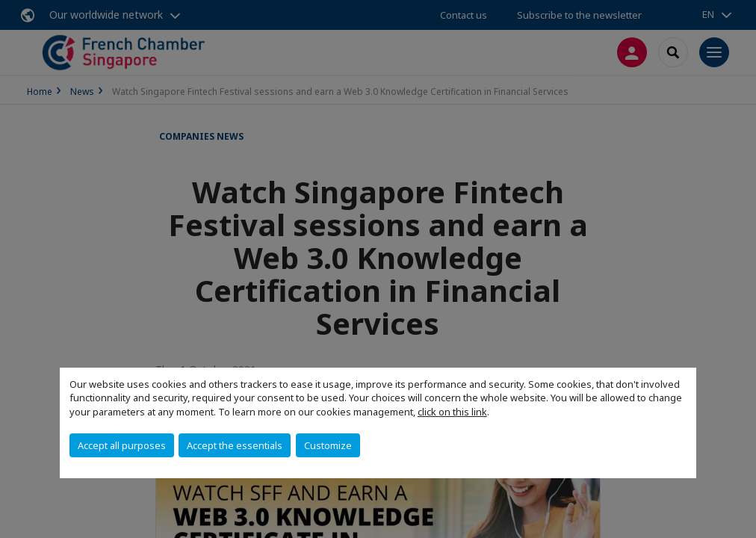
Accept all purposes (122, 445)
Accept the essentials (235, 445)
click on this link (452, 412)
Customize (328, 445)
